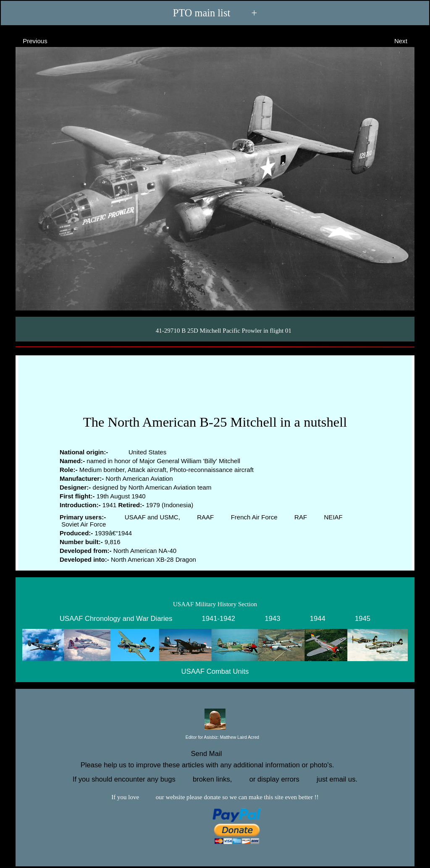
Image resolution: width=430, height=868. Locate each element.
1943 (272, 618)
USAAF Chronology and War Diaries (116, 618)
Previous (28, 40)
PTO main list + (215, 13)
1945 (363, 618)
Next (408, 40)
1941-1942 (219, 618)
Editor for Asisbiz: (215, 738)
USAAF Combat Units (215, 671)
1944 (318, 618)
